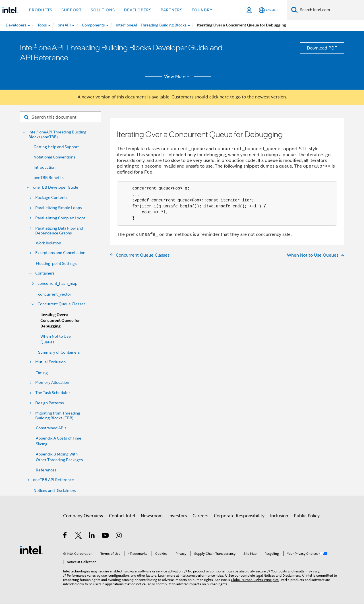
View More (178, 77)
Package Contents (51, 198)
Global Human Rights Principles (255, 580)
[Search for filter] (60, 117)
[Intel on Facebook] (65, 536)
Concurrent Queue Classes (62, 304)
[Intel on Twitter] (79, 536)
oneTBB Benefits (49, 178)
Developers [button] (138, 10)
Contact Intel (122, 516)
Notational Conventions (54, 157)
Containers (45, 273)
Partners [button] (172, 10)
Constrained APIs (51, 428)
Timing (42, 373)
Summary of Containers (59, 352)
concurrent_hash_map (57, 284)
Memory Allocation (52, 383)
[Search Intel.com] (331, 10)
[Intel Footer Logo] (31, 550)
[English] (268, 10)
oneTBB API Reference (53, 480)
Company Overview (83, 516)
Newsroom (152, 516)
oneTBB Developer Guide (56, 187)
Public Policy (307, 516)
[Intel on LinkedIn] (92, 536)
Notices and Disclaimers (55, 490)
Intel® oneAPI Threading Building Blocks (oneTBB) (57, 135)
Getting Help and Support (56, 147)
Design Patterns (50, 403)
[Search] (294, 10)
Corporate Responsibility (239, 516)
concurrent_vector (55, 294)
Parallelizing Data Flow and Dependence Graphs (59, 231)
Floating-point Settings (56, 263)
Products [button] (41, 10)
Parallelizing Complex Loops (60, 218)
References (46, 470)
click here (219, 97)
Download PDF (322, 48)
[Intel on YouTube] (106, 536)
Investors (178, 516)
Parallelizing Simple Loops (59, 208)
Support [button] (72, 10)
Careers (200, 516)
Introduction (45, 167)
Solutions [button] (103, 10)
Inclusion (279, 516)
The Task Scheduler (53, 393)
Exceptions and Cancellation (60, 253)
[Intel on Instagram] (119, 536)
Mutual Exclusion (50, 362)
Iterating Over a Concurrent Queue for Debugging (60, 320)
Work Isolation (48, 243)
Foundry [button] (202, 10)
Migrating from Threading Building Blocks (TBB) (58, 416)
